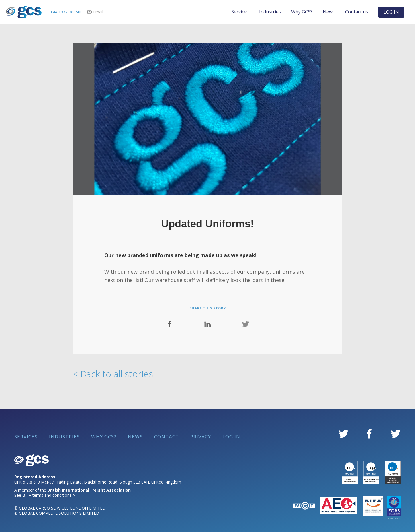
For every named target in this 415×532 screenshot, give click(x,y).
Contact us (357, 12)
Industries (270, 12)
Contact (167, 437)
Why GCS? (302, 12)
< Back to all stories (113, 374)
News (329, 12)
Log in (231, 437)
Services (240, 12)
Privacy (201, 437)
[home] (24, 12)
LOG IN (391, 12)
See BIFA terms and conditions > (45, 495)
